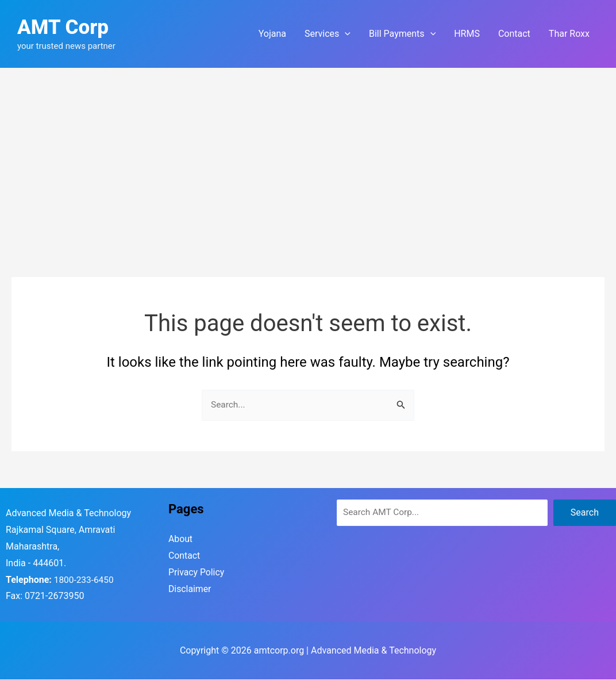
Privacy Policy (197, 573)
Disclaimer (190, 589)
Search (585, 513)
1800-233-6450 (85, 580)
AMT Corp (63, 27)
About (181, 539)
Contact (184, 556)
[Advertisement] (308, 154)
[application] (345, 34)
